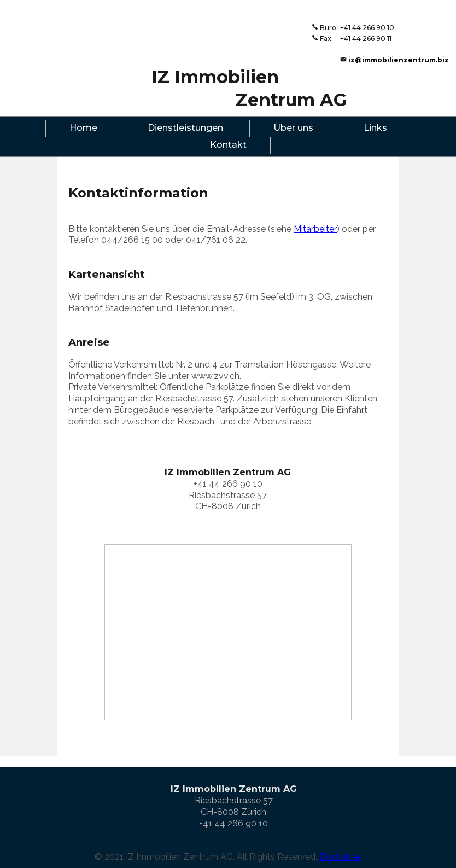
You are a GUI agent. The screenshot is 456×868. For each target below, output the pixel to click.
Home (83, 128)
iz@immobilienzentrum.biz (399, 60)
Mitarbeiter (315, 229)
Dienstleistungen (185, 128)
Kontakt (228, 145)
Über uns (293, 128)
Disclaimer (340, 856)
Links (375, 128)
